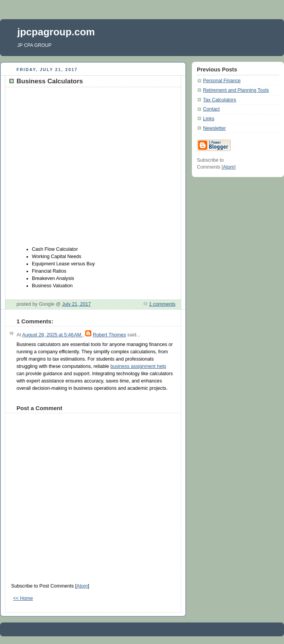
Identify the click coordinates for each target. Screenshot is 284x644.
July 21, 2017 (77, 304)
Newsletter (215, 128)
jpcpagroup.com (56, 32)
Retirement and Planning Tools (236, 90)
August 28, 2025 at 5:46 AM (52, 335)
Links (209, 119)
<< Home (23, 598)
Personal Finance (222, 81)
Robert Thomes (110, 335)
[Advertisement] (72, 167)
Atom (82, 586)
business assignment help (138, 366)
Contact (211, 109)
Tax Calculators (220, 100)
